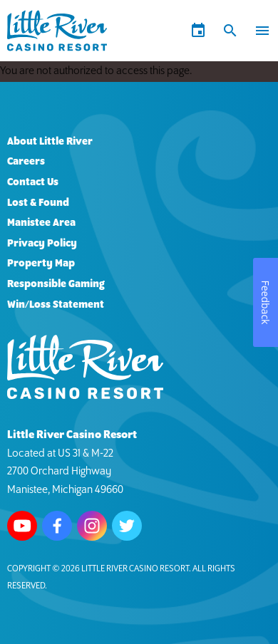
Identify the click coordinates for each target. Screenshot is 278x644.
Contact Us (33, 182)
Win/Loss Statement (56, 305)
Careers (26, 162)
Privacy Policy (42, 244)
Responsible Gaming (56, 284)
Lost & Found (38, 203)
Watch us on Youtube (22, 526)
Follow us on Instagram (92, 526)
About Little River (50, 142)
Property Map (41, 264)
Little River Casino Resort (135, 569)
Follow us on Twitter (127, 526)
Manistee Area (41, 223)
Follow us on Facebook (57, 526)
